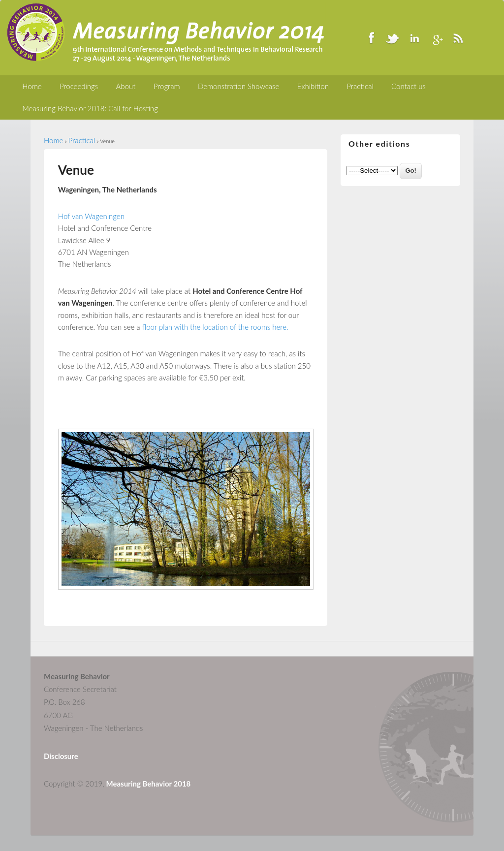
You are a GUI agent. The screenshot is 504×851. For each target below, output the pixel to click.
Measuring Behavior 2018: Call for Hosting (90, 108)
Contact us (409, 86)
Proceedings (79, 86)
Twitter (393, 38)
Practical (360, 86)
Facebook (371, 38)
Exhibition (313, 86)
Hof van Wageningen (91, 216)
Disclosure (61, 756)
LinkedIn (414, 38)
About (126, 86)
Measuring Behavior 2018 (149, 784)
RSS (458, 38)
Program (167, 86)
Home (32, 86)
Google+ (436, 38)
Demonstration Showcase (238, 86)
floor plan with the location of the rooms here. (215, 327)
